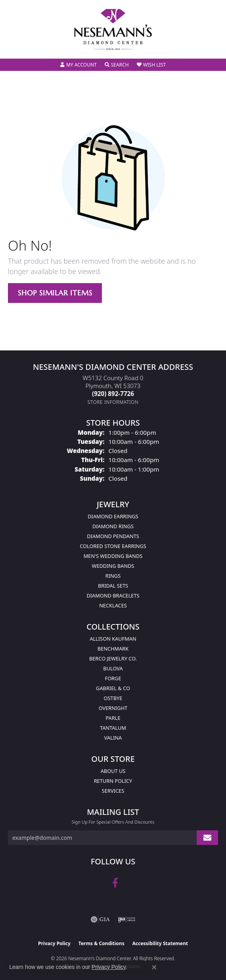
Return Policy (113, 781)
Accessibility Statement (160, 943)
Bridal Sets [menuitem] (113, 586)
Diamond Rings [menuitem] (113, 526)
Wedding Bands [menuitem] (113, 566)
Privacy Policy (54, 943)
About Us (113, 771)
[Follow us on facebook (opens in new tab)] (115, 883)
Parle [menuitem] (113, 718)
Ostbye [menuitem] (113, 698)
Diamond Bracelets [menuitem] (113, 596)
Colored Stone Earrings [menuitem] (113, 546)
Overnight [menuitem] (113, 708)
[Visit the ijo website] (127, 919)
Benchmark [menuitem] (113, 649)
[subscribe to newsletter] (207, 838)
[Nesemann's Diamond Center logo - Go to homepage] (113, 29)
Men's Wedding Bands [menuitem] (113, 556)
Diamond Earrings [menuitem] (113, 516)
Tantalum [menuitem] (113, 728)
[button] (79, 65)
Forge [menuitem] (113, 678)
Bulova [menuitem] (113, 668)
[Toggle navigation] (14, 47)
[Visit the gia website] (100, 919)
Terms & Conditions (102, 943)
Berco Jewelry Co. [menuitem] (113, 658)
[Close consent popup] (154, 967)
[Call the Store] (113, 394)
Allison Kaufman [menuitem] (113, 639)
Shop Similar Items (55, 293)
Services (113, 791)
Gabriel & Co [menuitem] (113, 688)
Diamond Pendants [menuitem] (113, 536)
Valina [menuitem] (113, 738)
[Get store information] (113, 402)
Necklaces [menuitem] (113, 605)
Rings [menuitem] (113, 576)
